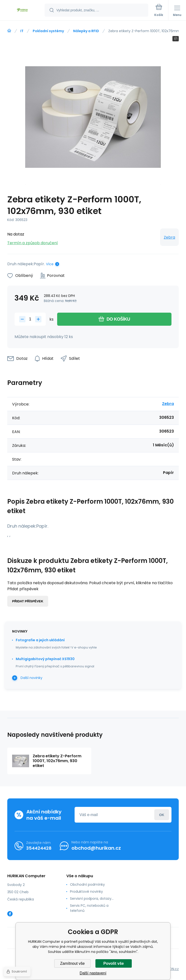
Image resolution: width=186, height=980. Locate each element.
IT (22, 31)
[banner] (23, 11)
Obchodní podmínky (87, 884)
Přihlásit (162, 815)
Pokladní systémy (48, 31)
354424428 (39, 848)
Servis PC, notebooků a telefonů (89, 908)
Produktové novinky (86, 892)
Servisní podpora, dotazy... (92, 899)
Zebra (169, 237)
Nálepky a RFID (86, 31)
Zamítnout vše (72, 963)
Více (50, 264)
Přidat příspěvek (28, 601)
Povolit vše (114, 963)
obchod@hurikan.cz (96, 848)
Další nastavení (93, 973)
